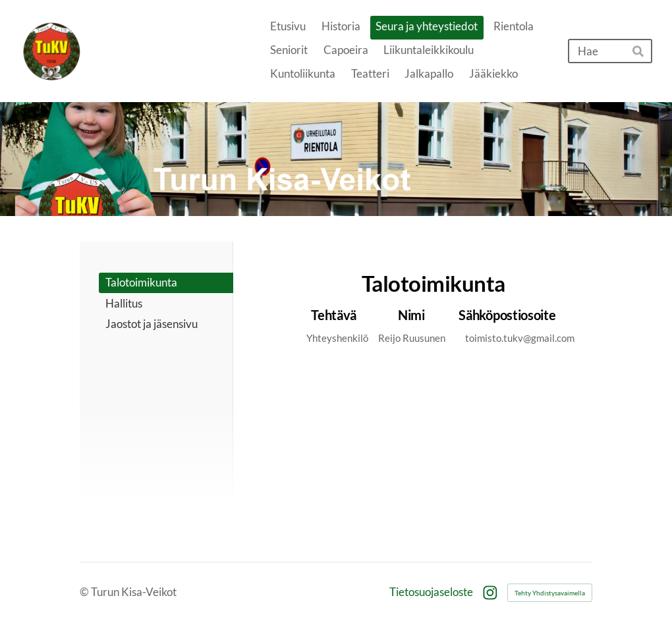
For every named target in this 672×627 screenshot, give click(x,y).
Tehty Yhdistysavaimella (550, 593)
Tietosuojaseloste (431, 592)
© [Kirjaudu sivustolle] (85, 592)
